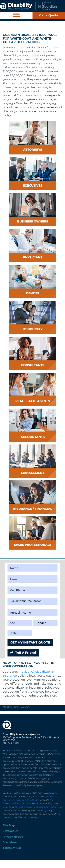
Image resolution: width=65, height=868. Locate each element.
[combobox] (32, 601)
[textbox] (32, 601)
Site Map (9, 825)
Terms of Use (12, 848)
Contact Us (10, 831)
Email (14, 579)
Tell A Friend (23, 653)
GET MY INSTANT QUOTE (30, 643)
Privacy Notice (13, 837)
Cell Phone (18, 590)
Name (14, 568)
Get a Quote (49, 15)
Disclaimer (10, 842)
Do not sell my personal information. (36, 807)
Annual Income (20, 613)
